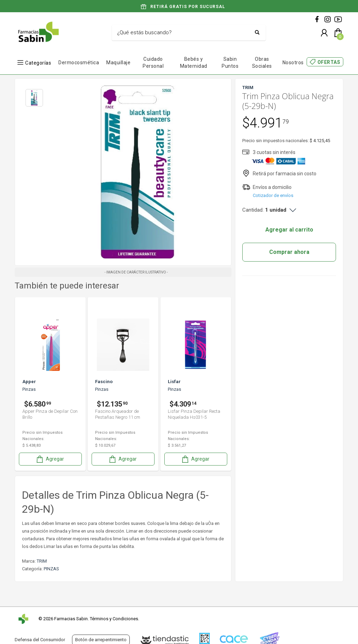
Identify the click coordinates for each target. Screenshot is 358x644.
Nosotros (293, 63)
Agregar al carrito (289, 230)
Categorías (38, 63)
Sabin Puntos (230, 63)
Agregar (50, 459)
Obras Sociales (262, 63)
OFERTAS (329, 62)
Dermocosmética (79, 63)
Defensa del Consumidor (40, 640)
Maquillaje (118, 63)
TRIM (42, 561)
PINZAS (51, 569)
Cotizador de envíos (273, 195)
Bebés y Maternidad (194, 63)
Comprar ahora (289, 252)
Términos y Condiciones (114, 619)
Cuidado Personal (153, 63)
